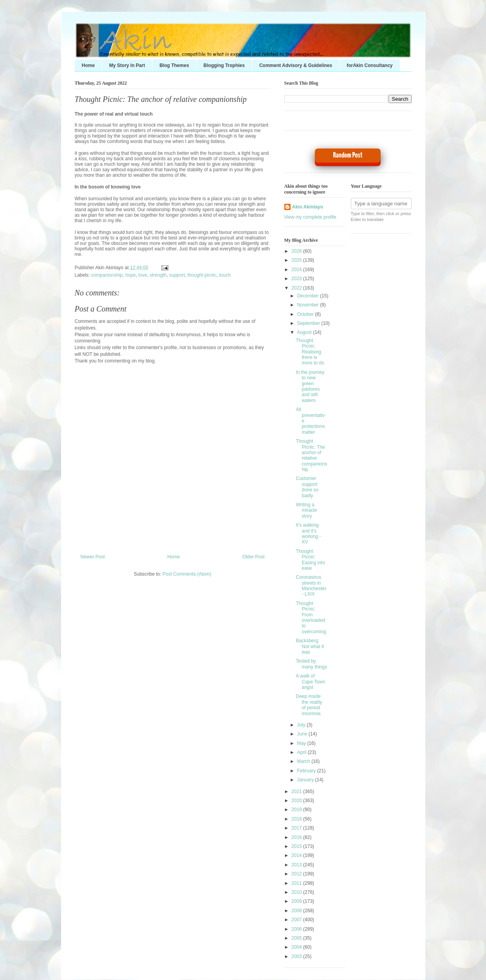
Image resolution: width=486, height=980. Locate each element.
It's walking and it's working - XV (308, 533)
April (302, 752)
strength (158, 275)
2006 (297, 929)
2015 (297, 846)
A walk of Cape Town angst (310, 682)
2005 (297, 938)
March (304, 761)
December (308, 296)
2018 (297, 819)
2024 (297, 270)
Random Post (348, 155)
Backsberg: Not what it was (310, 646)
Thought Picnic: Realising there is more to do (310, 352)
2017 (297, 828)
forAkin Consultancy (369, 65)
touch (225, 275)
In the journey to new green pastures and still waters (310, 386)
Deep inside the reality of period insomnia (309, 705)
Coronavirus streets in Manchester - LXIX (311, 586)
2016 (297, 837)
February (307, 771)
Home (88, 65)
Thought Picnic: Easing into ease (310, 560)
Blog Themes (174, 65)
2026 (297, 251)
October (306, 314)
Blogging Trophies (224, 65)
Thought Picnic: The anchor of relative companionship (161, 99)
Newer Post (93, 557)
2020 (297, 801)
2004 (297, 947)
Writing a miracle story (306, 510)
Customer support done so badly (307, 487)
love (143, 275)
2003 (297, 956)
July (302, 725)
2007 (297, 920)
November (308, 305)
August (305, 332)
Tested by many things (311, 664)
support (177, 275)
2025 (297, 260)
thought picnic (202, 275)
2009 (297, 901)
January (306, 780)
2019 (297, 810)
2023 (297, 279)
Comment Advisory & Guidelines (296, 65)
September (309, 323)
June (303, 734)
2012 (297, 874)
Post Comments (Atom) (187, 574)
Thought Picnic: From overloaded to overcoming (311, 618)
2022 (297, 288)
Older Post (254, 557)
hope (131, 275)
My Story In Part (127, 65)
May (302, 743)
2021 (297, 792)
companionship (107, 275)
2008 (297, 911)
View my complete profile (310, 217)
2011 (297, 883)
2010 (297, 892)
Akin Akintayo (308, 207)
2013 (297, 865)
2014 (297, 855)
